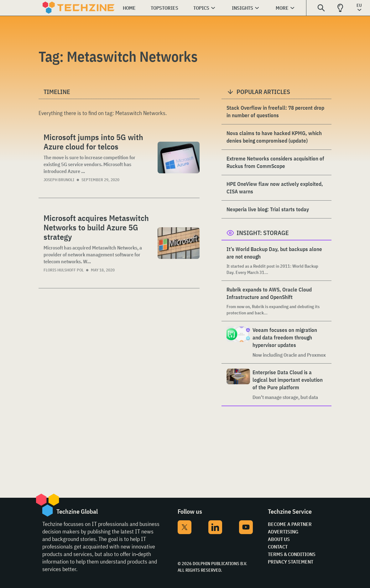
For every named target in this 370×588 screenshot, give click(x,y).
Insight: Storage (263, 233)
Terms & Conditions (292, 554)
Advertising (283, 532)
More (282, 8)
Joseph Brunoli (59, 180)
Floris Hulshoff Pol (64, 270)
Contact (278, 547)
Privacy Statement (291, 562)
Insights (242, 8)
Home (129, 8)
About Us (279, 539)
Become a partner (290, 524)
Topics (201, 8)
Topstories (164, 8)
